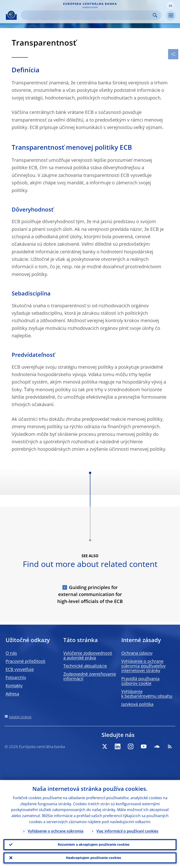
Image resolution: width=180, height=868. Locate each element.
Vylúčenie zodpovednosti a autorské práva (88, 655)
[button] (170, 5)
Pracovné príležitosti (25, 661)
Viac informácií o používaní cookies (127, 831)
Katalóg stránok (20, 717)
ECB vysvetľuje (20, 669)
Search (155, 15)
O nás (11, 653)
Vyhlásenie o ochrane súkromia (56, 831)
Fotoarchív (16, 677)
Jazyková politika (137, 704)
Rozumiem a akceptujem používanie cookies (94, 844)
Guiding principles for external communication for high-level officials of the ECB (90, 594)
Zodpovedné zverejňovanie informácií (90, 676)
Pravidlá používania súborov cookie (140, 681)
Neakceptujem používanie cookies (93, 858)
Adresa (12, 694)
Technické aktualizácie (85, 666)
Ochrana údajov (137, 653)
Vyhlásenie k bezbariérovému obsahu (147, 694)
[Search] (87, 15)
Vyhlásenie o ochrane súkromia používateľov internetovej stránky (143, 666)
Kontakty (14, 686)
